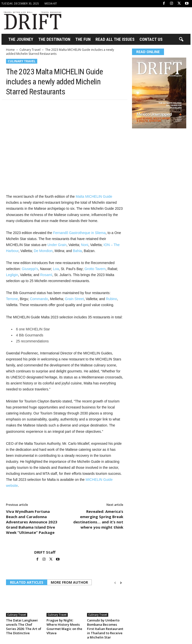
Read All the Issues (115, 39)
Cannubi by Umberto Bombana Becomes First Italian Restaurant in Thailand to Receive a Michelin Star (105, 629)
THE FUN (83, 39)
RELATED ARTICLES (27, 582)
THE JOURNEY (21, 39)
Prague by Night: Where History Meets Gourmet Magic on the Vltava (64, 627)
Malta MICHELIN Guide (94, 196)
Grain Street (74, 299)
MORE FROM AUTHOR (69, 582)
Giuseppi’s (30, 269)
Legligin (12, 275)
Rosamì (46, 275)
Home (10, 50)
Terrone (12, 299)
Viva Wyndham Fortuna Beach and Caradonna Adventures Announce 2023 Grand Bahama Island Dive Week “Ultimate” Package (32, 522)
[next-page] (121, 583)
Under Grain (57, 245)
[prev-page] (115, 583)
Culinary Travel (30, 50)
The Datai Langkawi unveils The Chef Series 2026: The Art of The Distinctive (24, 627)
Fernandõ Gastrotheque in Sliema (79, 233)
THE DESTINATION (54, 39)
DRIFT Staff (45, 552)
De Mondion (43, 251)
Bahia (77, 251)
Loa (56, 269)
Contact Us (151, 39)
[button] (181, 40)
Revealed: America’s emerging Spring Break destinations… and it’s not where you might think (98, 519)
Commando (39, 299)
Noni (85, 245)
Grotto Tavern (95, 269)
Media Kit (51, 4)
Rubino (111, 299)
